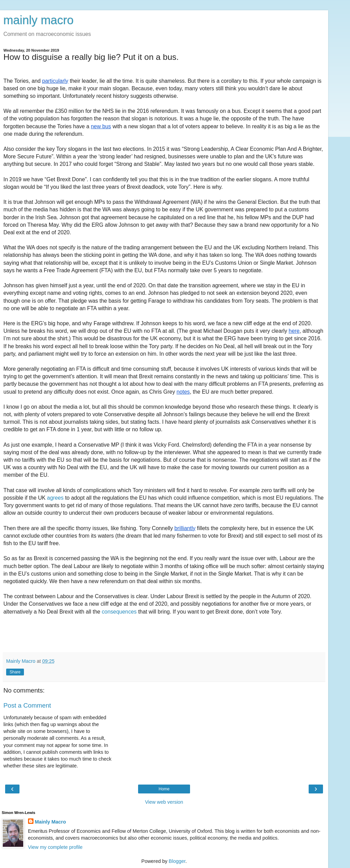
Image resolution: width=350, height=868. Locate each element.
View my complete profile (55, 847)
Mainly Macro (50, 822)
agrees (55, 498)
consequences (119, 612)
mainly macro (38, 20)
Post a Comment (27, 705)
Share (15, 672)
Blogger (177, 861)
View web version (164, 802)
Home (164, 789)
